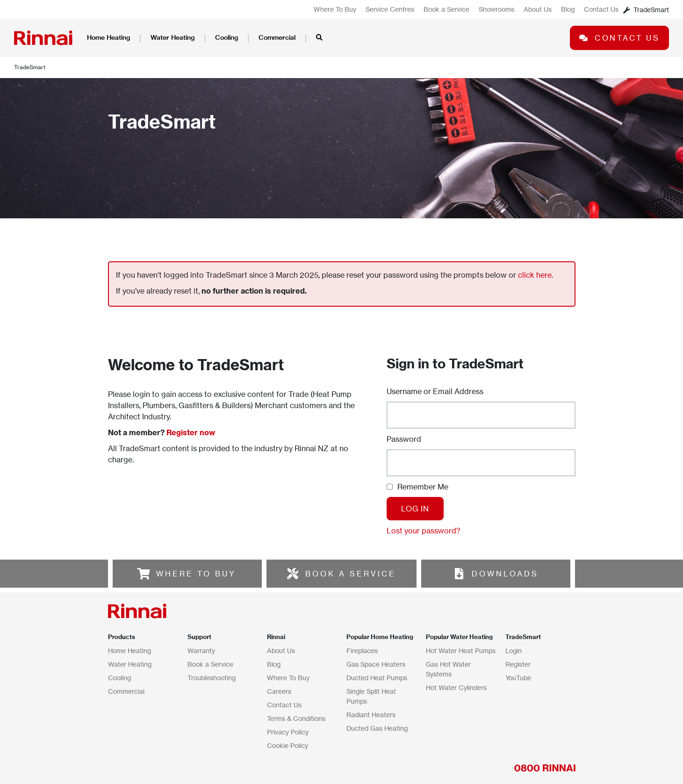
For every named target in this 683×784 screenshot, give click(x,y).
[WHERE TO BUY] (144, 574)
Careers (279, 691)
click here (535, 275)
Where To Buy (335, 9)
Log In (415, 509)
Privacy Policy (288, 732)
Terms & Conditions (296, 718)
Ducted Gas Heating (377, 728)
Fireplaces (362, 651)
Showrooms (496, 9)
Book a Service (446, 9)
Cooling (226, 37)
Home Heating (108, 37)
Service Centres (390, 9)
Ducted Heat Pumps (377, 678)
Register (518, 664)
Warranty (201, 651)
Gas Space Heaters (376, 664)
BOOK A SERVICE (351, 574)
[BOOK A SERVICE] (293, 574)
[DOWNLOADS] (459, 574)
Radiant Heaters (371, 715)
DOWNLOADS (505, 574)
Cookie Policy (288, 745)
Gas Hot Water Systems (448, 669)
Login (514, 651)
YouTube (518, 678)
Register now (191, 432)
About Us (538, 9)
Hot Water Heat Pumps (461, 651)
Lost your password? (424, 531)
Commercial (277, 37)
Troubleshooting (212, 678)
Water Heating (173, 37)
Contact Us (601, 9)
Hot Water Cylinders (456, 687)
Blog (568, 9)
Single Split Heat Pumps (371, 696)
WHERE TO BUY (196, 574)
